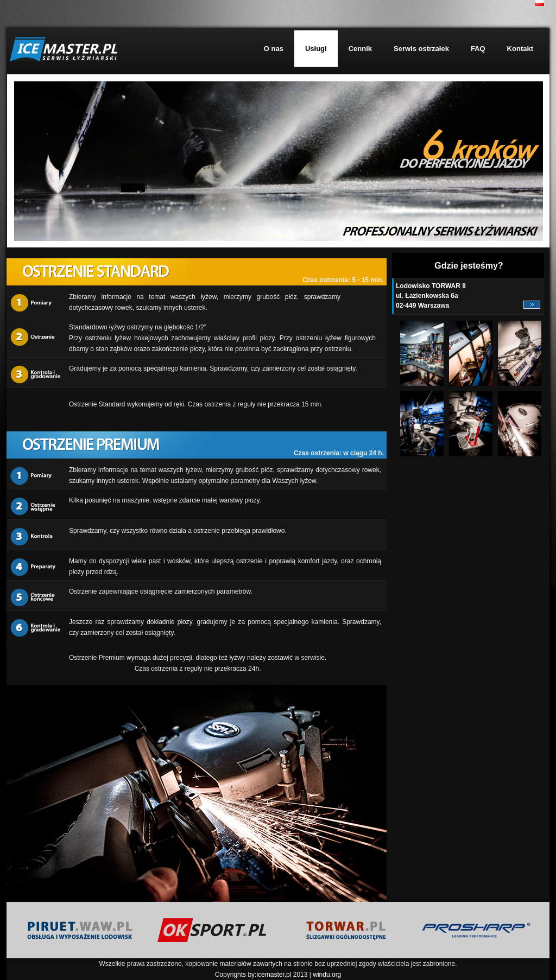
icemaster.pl (274, 975)
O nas (274, 49)
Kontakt (520, 49)
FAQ (478, 49)
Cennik (360, 49)
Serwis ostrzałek (421, 49)
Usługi (316, 49)
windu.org (327, 975)
